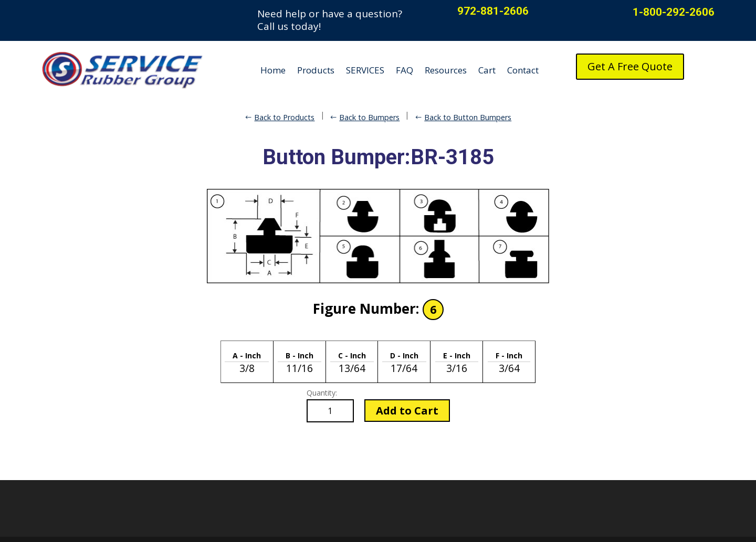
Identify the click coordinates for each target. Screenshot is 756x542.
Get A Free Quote (630, 66)
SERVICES (365, 70)
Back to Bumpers (369, 117)
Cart (487, 70)
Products (316, 70)
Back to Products (284, 117)
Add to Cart (407, 411)
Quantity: (322, 393)
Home (273, 70)
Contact (523, 70)
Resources (446, 70)
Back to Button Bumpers (468, 117)
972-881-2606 (493, 11)
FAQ (405, 70)
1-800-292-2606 (674, 12)
